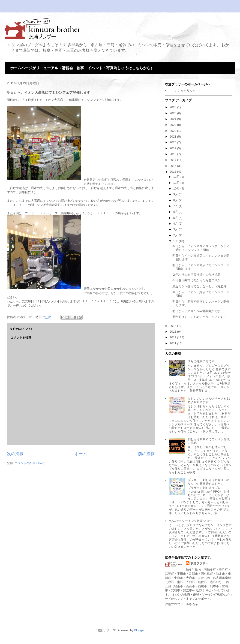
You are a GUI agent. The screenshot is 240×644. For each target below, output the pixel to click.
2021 (173, 137)
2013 (173, 332)
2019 (173, 148)
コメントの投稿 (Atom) (30, 463)
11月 (177, 183)
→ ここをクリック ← (185, 91)
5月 (176, 218)
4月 (176, 224)
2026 (173, 107)
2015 (173, 172)
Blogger (139, 630)
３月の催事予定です (201, 361)
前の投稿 (146, 454)
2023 (173, 125)
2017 (173, 160)
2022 (173, 131)
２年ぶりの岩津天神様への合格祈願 (196, 275)
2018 (173, 154)
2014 (173, 326)
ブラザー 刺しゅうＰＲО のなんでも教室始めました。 (208, 482)
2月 (176, 235)
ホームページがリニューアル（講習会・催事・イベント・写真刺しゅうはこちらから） (82, 68)
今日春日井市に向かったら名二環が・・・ (201, 280)
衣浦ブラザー (199, 563)
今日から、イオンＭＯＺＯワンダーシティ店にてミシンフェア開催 (201, 248)
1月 (176, 241)
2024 (173, 119)
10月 (177, 188)
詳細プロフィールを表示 (181, 604)
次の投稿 (15, 454)
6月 (176, 212)
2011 (173, 343)
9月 (176, 194)
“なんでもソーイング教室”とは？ (191, 521)
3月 (176, 229)
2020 (173, 142)
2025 (173, 113)
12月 (177, 177)
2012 (173, 337)
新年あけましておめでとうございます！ (199, 317)
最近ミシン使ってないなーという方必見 (199, 286)
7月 (176, 206)
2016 (173, 166)
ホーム (81, 454)
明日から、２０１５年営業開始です (196, 311)
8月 (176, 200)
